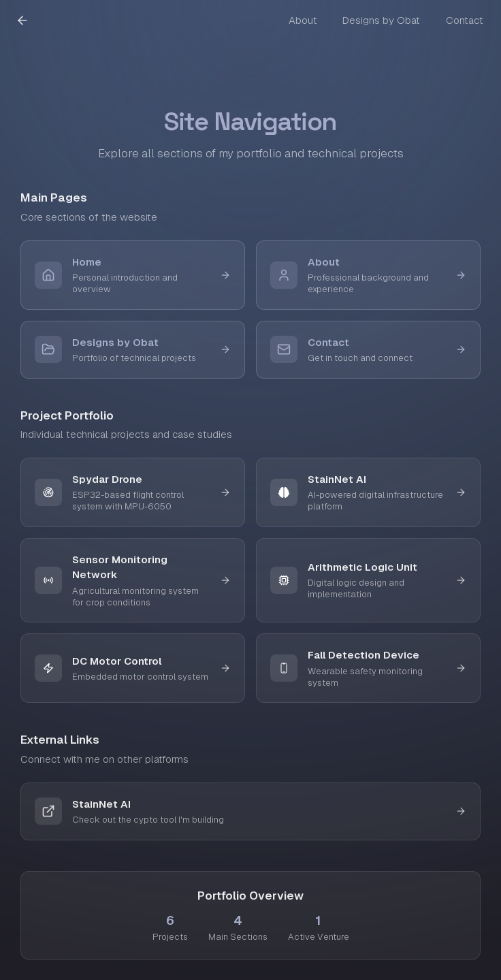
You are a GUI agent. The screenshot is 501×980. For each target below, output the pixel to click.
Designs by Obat (381, 20)
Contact (465, 20)
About (303, 20)
